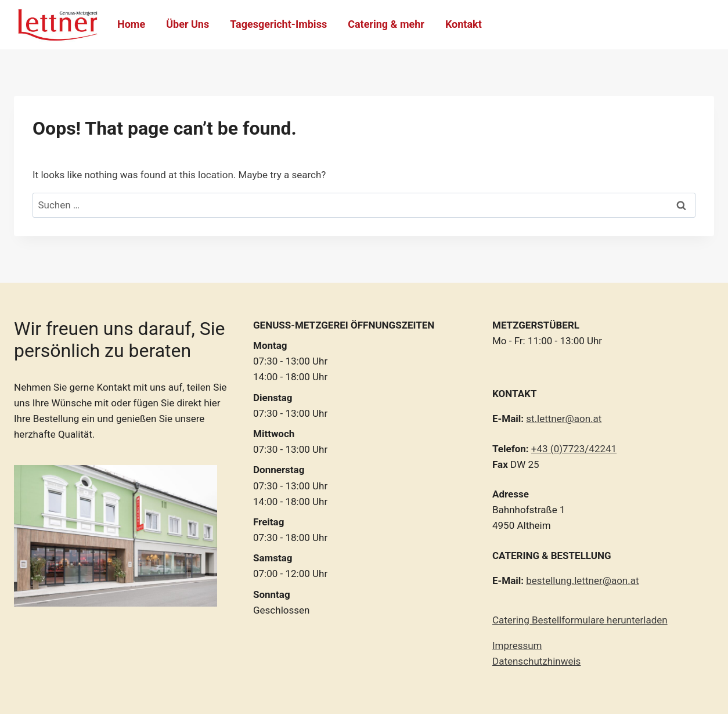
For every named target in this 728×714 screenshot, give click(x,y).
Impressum (517, 646)
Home (131, 24)
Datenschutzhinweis (536, 661)
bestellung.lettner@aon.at (582, 580)
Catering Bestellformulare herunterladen (580, 620)
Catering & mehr (386, 24)
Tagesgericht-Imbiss (278, 24)
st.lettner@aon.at (564, 419)
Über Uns (188, 24)
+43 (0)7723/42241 (574, 449)
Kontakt (464, 24)
